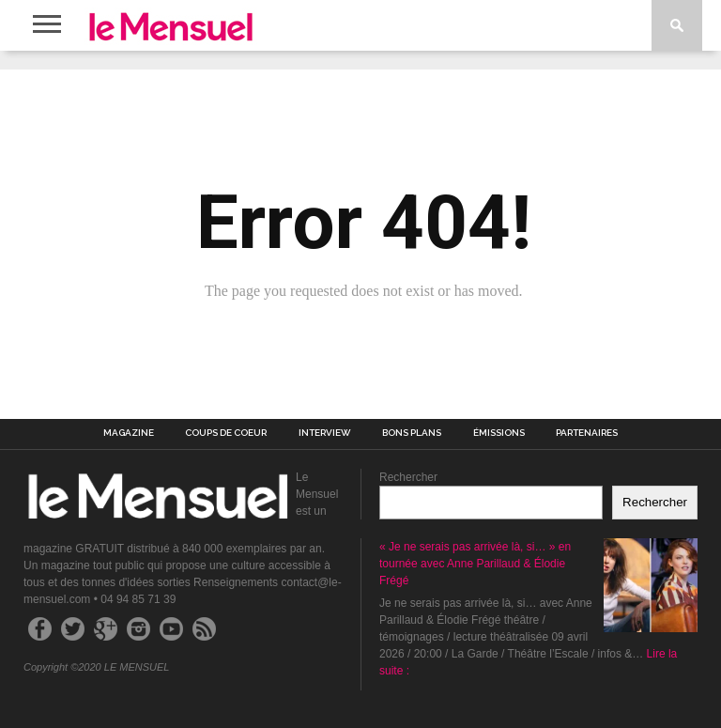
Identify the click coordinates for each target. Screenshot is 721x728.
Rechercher (408, 477)
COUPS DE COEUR (226, 433)
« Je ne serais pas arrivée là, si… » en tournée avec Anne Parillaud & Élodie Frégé (475, 564)
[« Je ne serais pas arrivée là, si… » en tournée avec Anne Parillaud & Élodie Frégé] (651, 588)
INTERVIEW (325, 433)
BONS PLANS (412, 433)
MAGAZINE (129, 433)
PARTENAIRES (587, 433)
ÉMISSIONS (499, 433)
